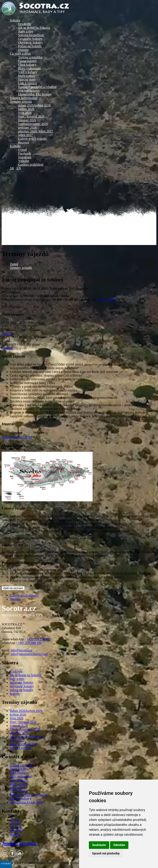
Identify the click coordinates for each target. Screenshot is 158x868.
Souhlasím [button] (99, 845)
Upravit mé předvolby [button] (106, 853)
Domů (14, 264)
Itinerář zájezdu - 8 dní (17, 437)
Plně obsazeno (78, 288)
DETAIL (7, 333)
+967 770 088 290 (30, 643)
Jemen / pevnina (19, 843)
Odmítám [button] (119, 845)
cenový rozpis (106, 300)
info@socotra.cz (21, 650)
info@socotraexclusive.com (29, 654)
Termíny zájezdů (21, 268)
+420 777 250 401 (39, 639)
